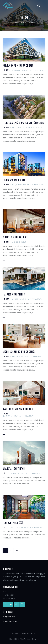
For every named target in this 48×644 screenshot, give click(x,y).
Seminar (6, 127)
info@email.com (9, 617)
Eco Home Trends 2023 (13, 523)
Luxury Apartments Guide (14, 180)
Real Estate (7, 70)
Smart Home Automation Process (18, 409)
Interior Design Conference (15, 237)
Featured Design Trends (14, 294)
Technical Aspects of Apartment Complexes (23, 122)
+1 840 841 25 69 (10, 622)
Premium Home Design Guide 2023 (18, 65)
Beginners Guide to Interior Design (19, 351)
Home (17, 23)
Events (24, 23)
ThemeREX (13, 639)
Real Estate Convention (14, 468)
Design (5, 473)
